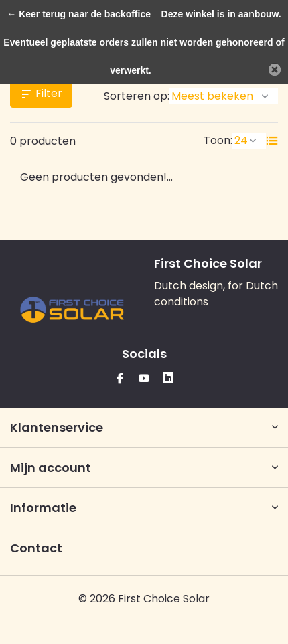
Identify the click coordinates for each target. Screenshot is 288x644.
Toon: (218, 140)
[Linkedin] (168, 379)
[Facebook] (120, 379)
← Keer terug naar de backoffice (79, 14)
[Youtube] (144, 379)
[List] (272, 141)
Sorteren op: (137, 96)
